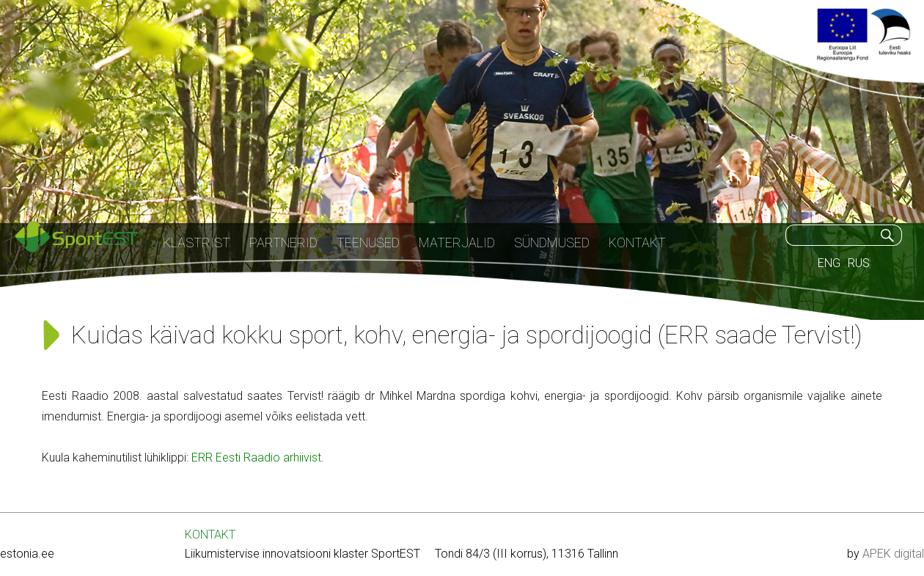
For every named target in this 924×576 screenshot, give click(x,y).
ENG (829, 263)
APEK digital (893, 554)
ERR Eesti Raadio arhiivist (256, 457)
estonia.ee (27, 554)
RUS (859, 263)
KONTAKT (210, 535)
